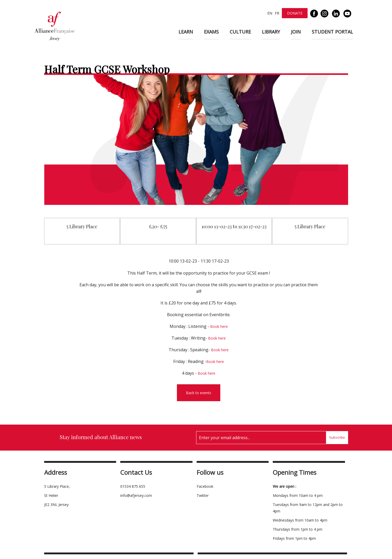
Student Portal (332, 32)
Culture (240, 32)
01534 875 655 (133, 486)
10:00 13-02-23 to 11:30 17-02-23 (234, 226)
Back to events (199, 393)
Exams (211, 32)
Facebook (205, 486)
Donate (295, 13)
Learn (186, 32)
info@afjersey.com (136, 495)
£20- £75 (158, 226)
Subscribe (337, 437)
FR (277, 13)
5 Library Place (82, 226)
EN (270, 13)
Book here (219, 326)
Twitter (203, 495)
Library (271, 32)
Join (296, 32)
